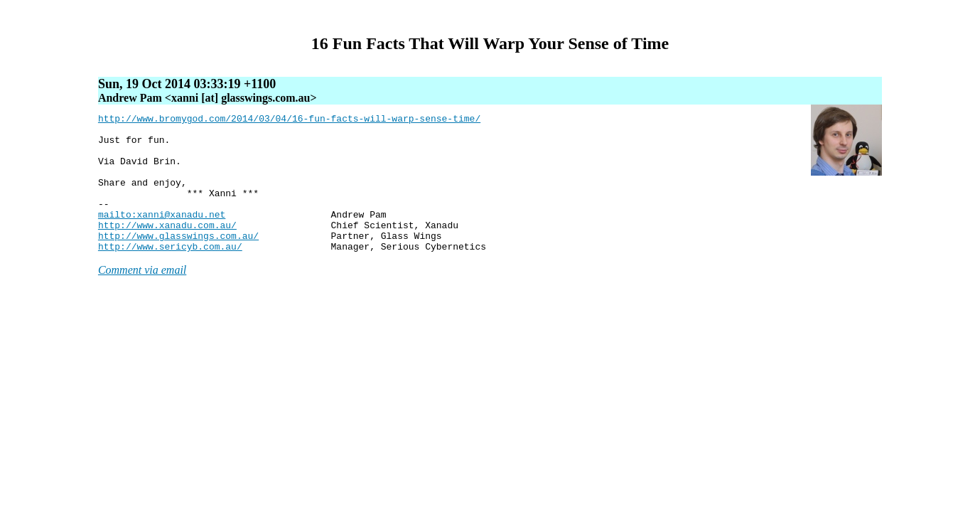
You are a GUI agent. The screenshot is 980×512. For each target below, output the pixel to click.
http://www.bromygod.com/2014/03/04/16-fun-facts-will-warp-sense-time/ (289, 120)
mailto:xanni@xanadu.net (162, 235)
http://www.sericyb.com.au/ (170, 274)
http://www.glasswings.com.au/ (178, 261)
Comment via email (142, 298)
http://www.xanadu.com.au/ (167, 248)
